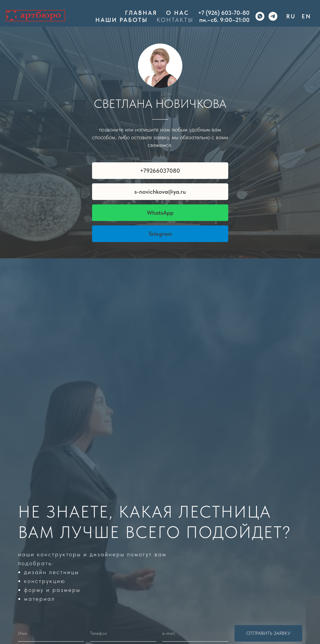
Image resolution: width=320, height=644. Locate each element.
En (306, 16)
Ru (291, 16)
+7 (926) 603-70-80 (224, 13)
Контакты (175, 20)
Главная (141, 13)
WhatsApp (160, 213)
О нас (178, 13)
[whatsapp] (260, 16)
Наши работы (122, 20)
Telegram (160, 234)
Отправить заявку (268, 633)
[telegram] (273, 16)
